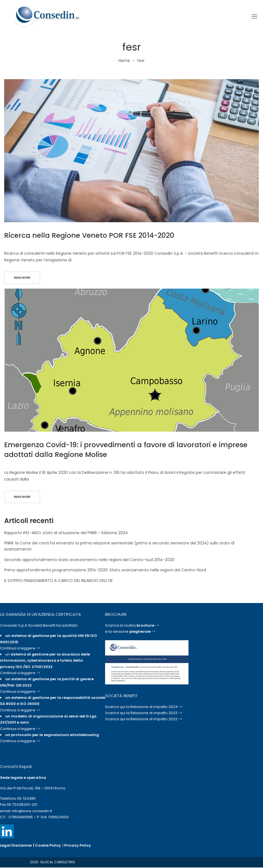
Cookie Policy (48, 847)
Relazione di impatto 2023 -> (156, 714)
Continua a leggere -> (20, 650)
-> (148, 627)
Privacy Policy (78, 847)
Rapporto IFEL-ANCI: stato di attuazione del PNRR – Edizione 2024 (66, 534)
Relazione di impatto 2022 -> (156, 720)
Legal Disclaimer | (18, 847)
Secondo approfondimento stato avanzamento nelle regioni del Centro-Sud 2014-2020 (89, 561)
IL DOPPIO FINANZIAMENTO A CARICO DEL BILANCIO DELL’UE (59, 582)
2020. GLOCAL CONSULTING (53, 863)
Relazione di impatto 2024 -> (156, 708)
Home (124, 61)
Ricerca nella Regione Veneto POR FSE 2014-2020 (89, 235)
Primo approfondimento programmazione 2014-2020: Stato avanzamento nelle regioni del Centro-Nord (105, 571)
